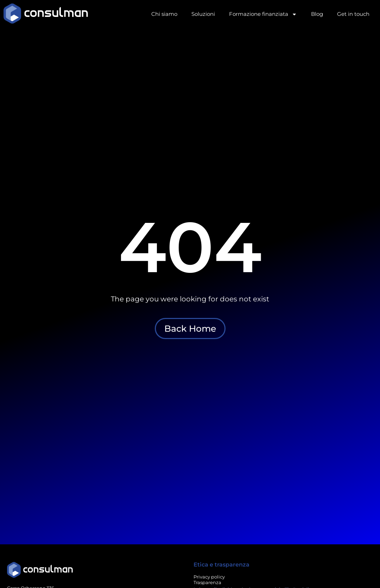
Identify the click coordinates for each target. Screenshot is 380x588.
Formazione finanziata (263, 14)
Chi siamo (164, 14)
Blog (317, 14)
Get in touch (353, 14)
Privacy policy (209, 577)
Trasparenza (207, 582)
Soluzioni (203, 14)
